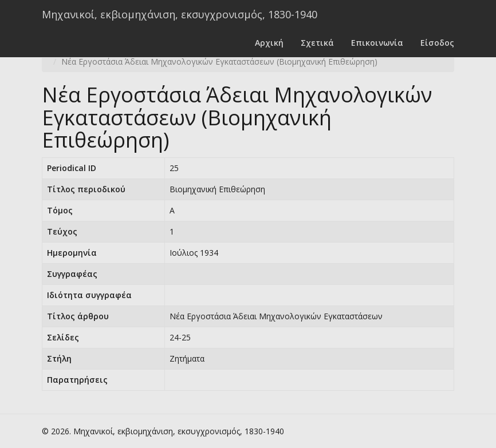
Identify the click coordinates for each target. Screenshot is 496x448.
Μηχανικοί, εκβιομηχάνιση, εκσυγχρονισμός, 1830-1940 (180, 14)
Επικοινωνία (377, 43)
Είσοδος (437, 43)
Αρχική (269, 43)
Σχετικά (317, 43)
